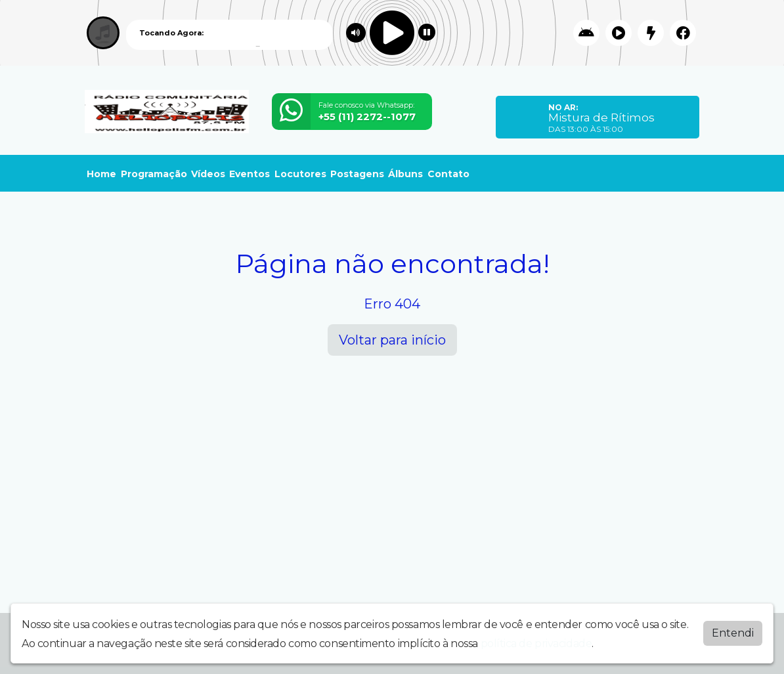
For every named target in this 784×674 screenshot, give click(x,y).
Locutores (300, 174)
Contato (448, 174)
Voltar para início (392, 340)
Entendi (733, 633)
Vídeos (208, 174)
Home (101, 174)
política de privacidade (536, 643)
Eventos (250, 174)
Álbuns (405, 174)
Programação (154, 174)
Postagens (357, 174)
